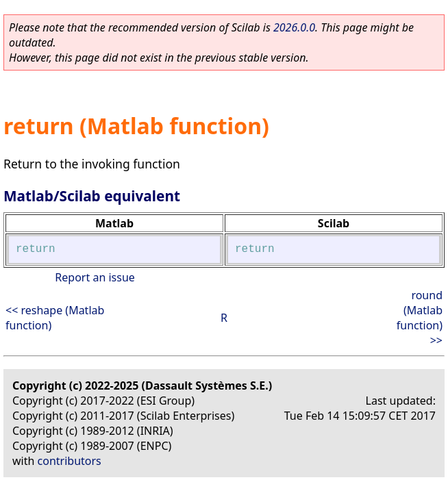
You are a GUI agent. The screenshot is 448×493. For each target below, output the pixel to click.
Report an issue (95, 277)
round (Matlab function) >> (420, 318)
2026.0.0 (294, 27)
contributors (70, 461)
